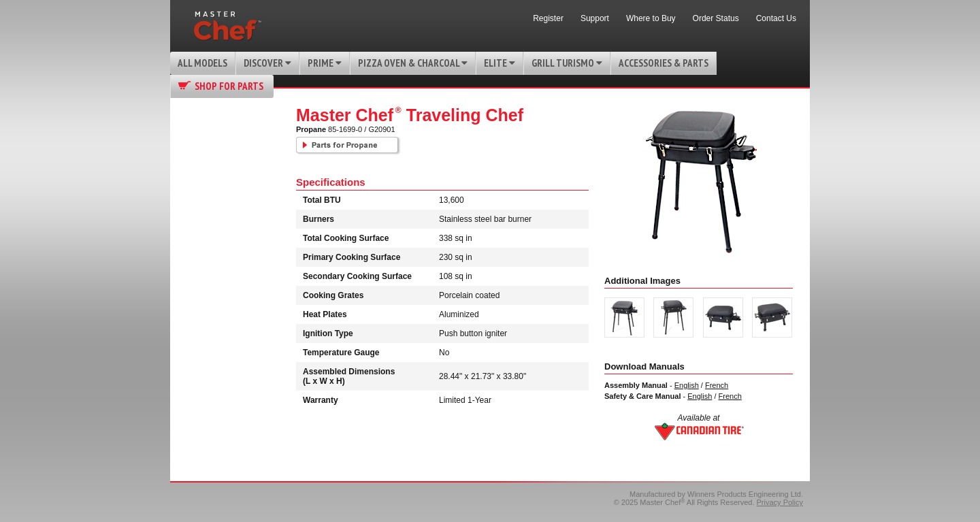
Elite (500, 63)
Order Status (716, 18)
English (687, 385)
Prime (325, 63)
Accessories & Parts (664, 63)
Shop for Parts (229, 86)
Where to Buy (651, 18)
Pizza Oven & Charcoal (413, 63)
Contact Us (776, 18)
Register (548, 18)
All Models (202, 63)
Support (595, 18)
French (717, 385)
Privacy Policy (780, 502)
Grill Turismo (567, 63)
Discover (267, 63)
